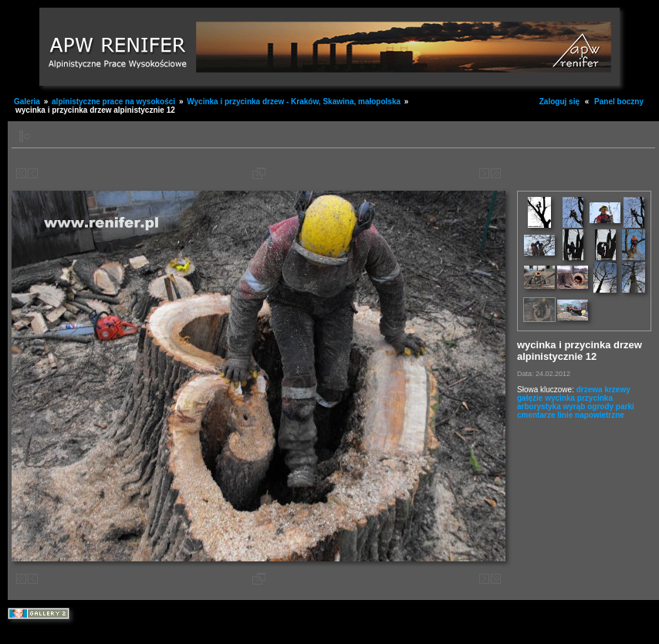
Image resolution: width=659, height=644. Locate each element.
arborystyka (539, 407)
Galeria (27, 102)
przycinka (595, 398)
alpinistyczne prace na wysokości (113, 102)
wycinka (560, 398)
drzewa (590, 390)
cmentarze (536, 415)
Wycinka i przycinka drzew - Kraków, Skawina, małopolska (295, 102)
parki (625, 407)
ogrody (600, 407)
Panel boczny (619, 102)
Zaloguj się (559, 102)
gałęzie (530, 398)
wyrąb (574, 407)
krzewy (617, 390)
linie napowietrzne (591, 415)
